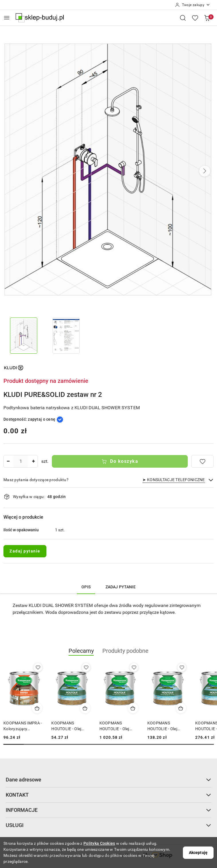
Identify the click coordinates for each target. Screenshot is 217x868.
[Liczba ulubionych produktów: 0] (195, 18)
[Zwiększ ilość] (33, 461)
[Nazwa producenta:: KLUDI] (13, 367)
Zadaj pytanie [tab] (121, 587)
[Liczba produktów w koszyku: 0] (207, 18)
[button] (205, 171)
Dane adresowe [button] (108, 780)
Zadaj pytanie (25, 551)
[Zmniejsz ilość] (8, 461)
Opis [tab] (86, 587)
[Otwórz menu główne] (7, 18)
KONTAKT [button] (108, 795)
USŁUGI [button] (108, 825)
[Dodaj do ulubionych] (202, 461)
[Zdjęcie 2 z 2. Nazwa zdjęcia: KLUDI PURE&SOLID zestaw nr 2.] (66, 336)
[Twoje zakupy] (193, 5)
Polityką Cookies (99, 843)
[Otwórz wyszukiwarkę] (183, 18)
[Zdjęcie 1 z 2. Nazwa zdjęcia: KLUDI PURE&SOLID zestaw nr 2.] (24, 336)
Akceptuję (198, 853)
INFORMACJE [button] (108, 810)
